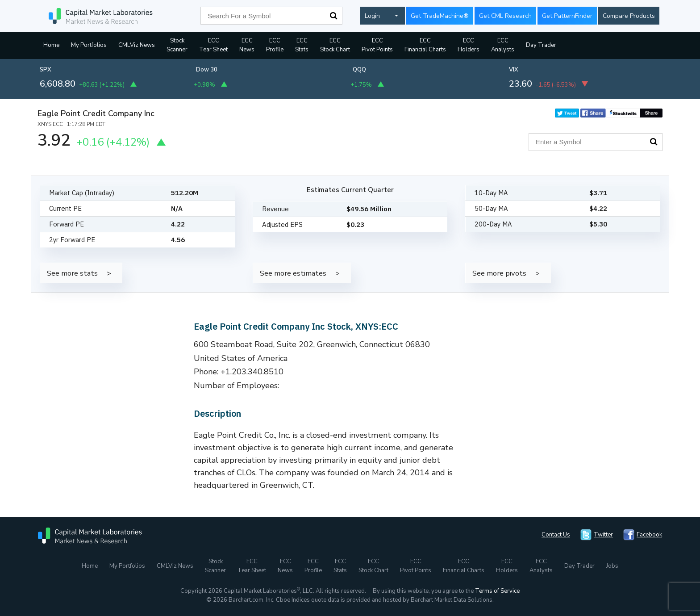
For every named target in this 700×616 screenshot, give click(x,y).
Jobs (612, 566)
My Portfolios (89, 45)
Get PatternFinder (567, 16)
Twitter (603, 535)
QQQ (359, 70)
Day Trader (541, 45)
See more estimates (293, 273)
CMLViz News (137, 45)
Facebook (649, 535)
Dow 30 (207, 70)
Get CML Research (505, 16)
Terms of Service (497, 591)
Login (372, 16)
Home (51, 45)
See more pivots (499, 273)
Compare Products (629, 16)
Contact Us (556, 535)
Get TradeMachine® (440, 16)
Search (333, 16)
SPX (46, 70)
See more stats (72, 273)
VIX (514, 70)
